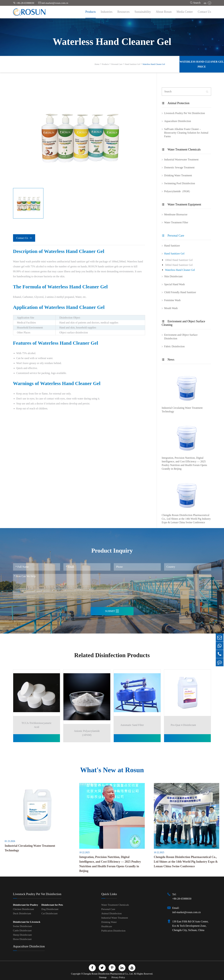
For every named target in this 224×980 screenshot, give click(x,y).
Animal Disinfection (112, 913)
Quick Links (109, 894)
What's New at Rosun (112, 769)
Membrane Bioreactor (176, 214)
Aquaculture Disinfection (178, 121)
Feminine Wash (172, 300)
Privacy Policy (118, 977)
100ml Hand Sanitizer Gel (179, 260)
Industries (107, 12)
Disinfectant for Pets (52, 904)
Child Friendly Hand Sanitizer (180, 292)
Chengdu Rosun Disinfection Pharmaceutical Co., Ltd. (108, 973)
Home (97, 64)
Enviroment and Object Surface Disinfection (181, 337)
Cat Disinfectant (50, 913)
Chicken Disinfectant (24, 909)
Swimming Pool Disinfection (180, 183)
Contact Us (204, 12)
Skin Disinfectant (173, 276)
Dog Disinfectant (50, 909)
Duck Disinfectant (22, 913)
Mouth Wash (171, 308)
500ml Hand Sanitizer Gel (179, 265)
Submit (112, 611)
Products (91, 12)
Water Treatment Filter (176, 222)
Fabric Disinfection (174, 346)
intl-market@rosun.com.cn (53, 3)
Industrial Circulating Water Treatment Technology (182, 410)
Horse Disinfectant (22, 939)
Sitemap (103, 977)
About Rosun (164, 12)
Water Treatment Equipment (181, 204)
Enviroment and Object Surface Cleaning (183, 323)
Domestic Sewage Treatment (179, 167)
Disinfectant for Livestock (27, 921)
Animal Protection (176, 103)
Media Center (185, 12)
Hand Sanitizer (172, 246)
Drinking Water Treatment (178, 175)
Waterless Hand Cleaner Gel (154, 64)
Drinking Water (109, 922)
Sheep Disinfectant (22, 934)
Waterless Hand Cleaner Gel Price (202, 64)
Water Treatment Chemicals (181, 149)
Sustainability (143, 12)
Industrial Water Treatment (115, 917)
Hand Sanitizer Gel (132, 64)
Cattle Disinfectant (22, 930)
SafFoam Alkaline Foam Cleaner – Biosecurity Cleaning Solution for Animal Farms (186, 133)
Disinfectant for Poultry (26, 904)
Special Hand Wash (175, 284)
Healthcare (107, 926)
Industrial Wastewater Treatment (181, 159)
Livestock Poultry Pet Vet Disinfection (185, 113)
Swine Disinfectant (23, 926)
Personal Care (117, 64)
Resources (123, 12)
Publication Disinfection (113, 930)
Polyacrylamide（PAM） (178, 191)
